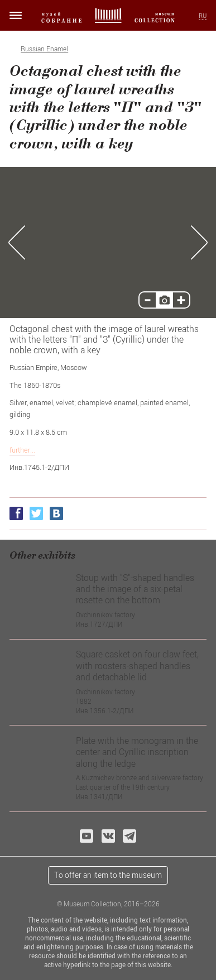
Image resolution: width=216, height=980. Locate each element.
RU (203, 16)
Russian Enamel (44, 49)
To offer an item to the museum (108, 875)
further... (22, 450)
